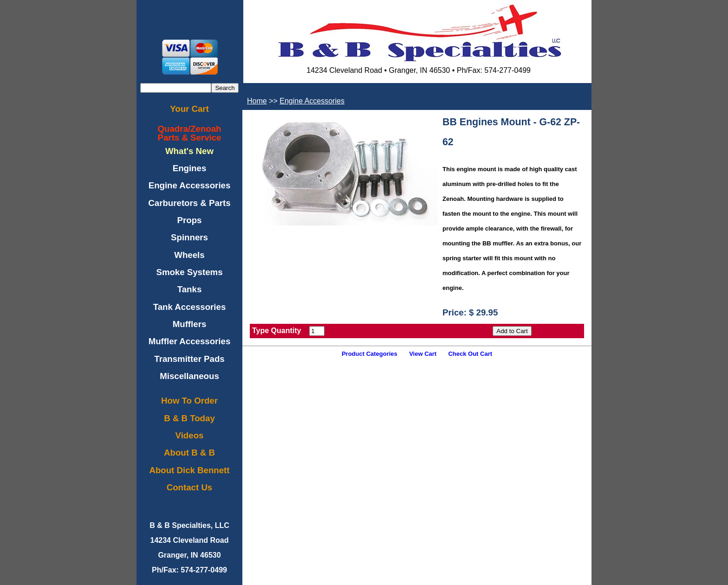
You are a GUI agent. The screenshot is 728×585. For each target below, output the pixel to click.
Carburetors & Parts (189, 203)
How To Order (189, 401)
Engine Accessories (190, 185)
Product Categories (370, 354)
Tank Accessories (190, 307)
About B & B (189, 453)
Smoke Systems (189, 272)
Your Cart (189, 109)
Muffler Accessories (190, 341)
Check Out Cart (470, 354)
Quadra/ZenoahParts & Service (190, 133)
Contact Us (189, 487)
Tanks (190, 289)
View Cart (423, 354)
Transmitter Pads (189, 359)
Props (190, 220)
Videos (190, 435)
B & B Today (189, 418)
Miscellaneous (189, 376)
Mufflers (190, 324)
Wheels (189, 255)
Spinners (189, 237)
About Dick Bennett (189, 470)
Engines (190, 168)
